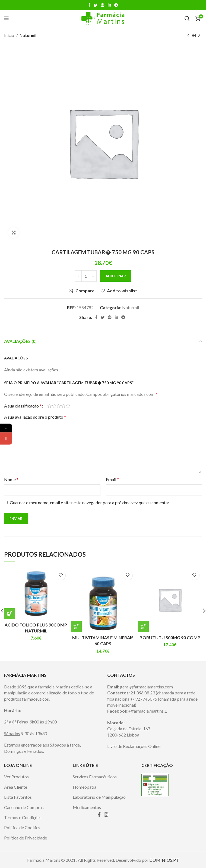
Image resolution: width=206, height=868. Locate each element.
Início (9, 35)
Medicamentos (87, 807)
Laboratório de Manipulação (99, 797)
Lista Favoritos (18, 797)
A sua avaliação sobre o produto (35, 417)
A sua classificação (23, 406)
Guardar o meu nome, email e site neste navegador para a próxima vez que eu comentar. (90, 502)
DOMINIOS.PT (164, 860)
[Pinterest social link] (103, 5)
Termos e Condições (23, 817)
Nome (11, 479)
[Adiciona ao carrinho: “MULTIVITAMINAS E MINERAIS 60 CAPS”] (76, 626)
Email (112, 479)
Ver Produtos (16, 777)
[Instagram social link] (106, 814)
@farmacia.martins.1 (148, 711)
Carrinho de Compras (24, 807)
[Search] (187, 18)
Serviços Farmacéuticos (95, 777)
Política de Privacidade (26, 838)
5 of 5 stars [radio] (68, 406)
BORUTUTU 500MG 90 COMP (170, 637)
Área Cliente (16, 787)
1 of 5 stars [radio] (50, 406)
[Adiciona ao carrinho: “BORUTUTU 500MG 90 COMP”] (143, 626)
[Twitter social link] (96, 5)
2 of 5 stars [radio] (54, 406)
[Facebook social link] (89, 5)
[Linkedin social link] (109, 5)
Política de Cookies (22, 827)
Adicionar (116, 276)
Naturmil (28, 35)
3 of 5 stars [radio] (59, 406)
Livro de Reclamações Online (134, 746)
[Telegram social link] (116, 5)
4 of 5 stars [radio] (63, 406)
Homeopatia (85, 787)
